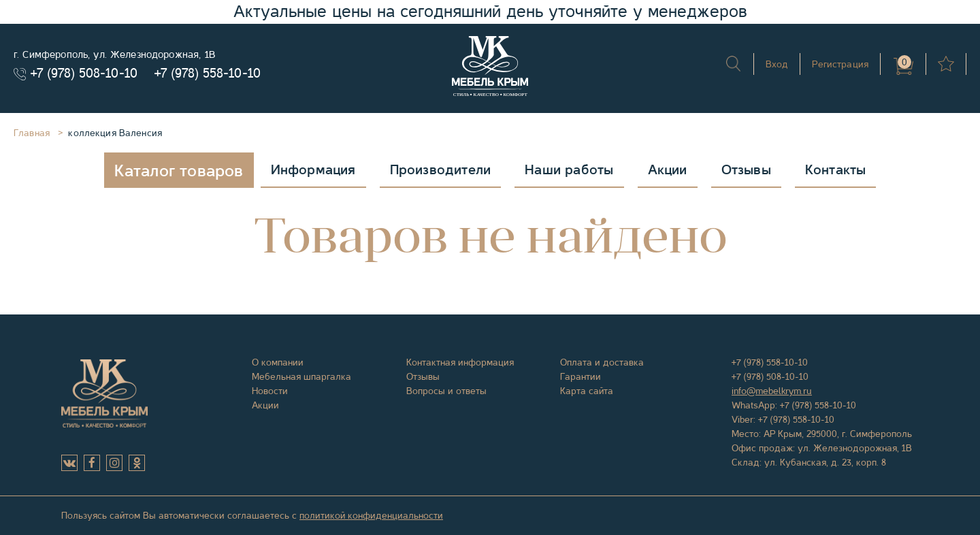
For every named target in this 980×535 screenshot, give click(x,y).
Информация (313, 170)
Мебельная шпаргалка (301, 376)
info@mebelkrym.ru (772, 391)
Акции (668, 170)
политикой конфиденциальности (371, 515)
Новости (270, 391)
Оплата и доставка (602, 362)
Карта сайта (587, 391)
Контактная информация (460, 362)
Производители (441, 170)
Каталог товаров (179, 171)
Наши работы (569, 170)
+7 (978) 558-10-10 (208, 73)
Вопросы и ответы (446, 391)
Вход (777, 64)
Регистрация (840, 64)
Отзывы (746, 170)
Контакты (836, 170)
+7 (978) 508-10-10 (84, 73)
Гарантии (581, 376)
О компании (278, 362)
